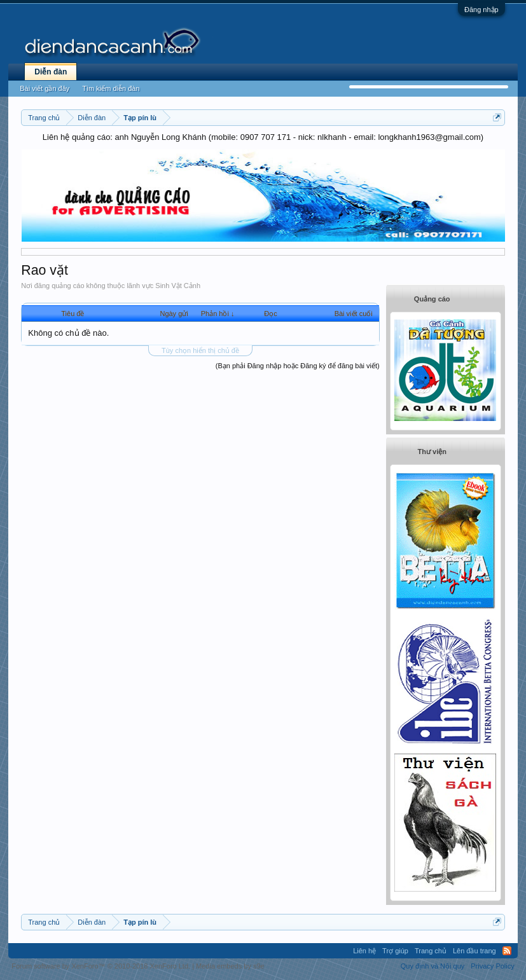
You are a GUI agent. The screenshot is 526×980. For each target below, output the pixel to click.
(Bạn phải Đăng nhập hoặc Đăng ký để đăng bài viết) (298, 366)
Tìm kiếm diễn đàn (111, 88)
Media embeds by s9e (230, 966)
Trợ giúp (395, 951)
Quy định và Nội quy (433, 966)
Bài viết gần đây (45, 88)
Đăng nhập (481, 10)
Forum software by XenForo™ (101, 966)
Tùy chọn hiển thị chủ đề (200, 350)
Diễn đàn (51, 72)
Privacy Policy (492, 966)
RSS (507, 951)
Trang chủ (431, 951)
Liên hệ (364, 951)
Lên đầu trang (474, 951)
